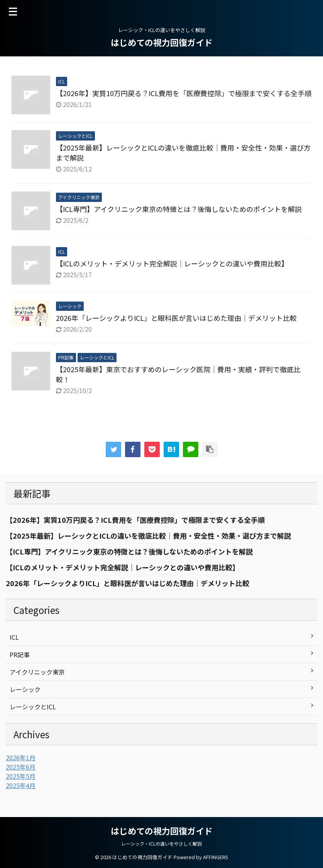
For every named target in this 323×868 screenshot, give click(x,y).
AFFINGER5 (216, 857)
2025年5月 (21, 776)
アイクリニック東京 (37, 672)
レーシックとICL (33, 707)
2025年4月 (21, 785)
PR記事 (20, 654)
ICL (14, 637)
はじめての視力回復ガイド (162, 42)
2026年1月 (21, 758)
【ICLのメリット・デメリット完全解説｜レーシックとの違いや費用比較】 (172, 263)
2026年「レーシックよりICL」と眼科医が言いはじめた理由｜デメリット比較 (176, 318)
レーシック (25, 689)
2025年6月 (21, 767)
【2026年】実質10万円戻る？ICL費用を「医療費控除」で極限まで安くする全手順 (184, 93)
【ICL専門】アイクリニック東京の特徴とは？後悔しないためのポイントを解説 (179, 209)
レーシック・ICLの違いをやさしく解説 (161, 843)
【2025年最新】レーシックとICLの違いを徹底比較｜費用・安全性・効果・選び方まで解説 (148, 536)
